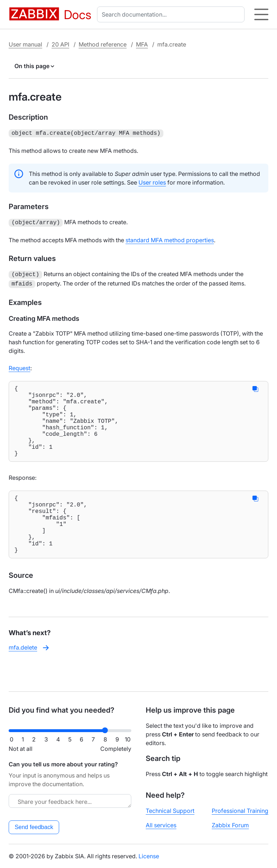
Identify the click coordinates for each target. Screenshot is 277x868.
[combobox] (172, 14)
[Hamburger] (261, 14)
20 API (60, 44)
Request (19, 365)
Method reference (103, 44)
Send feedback (34, 827)
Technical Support (170, 811)
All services (161, 825)
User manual (25, 44)
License (149, 856)
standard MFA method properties (170, 239)
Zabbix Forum (230, 825)
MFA (142, 44)
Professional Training (240, 811)
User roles (152, 182)
